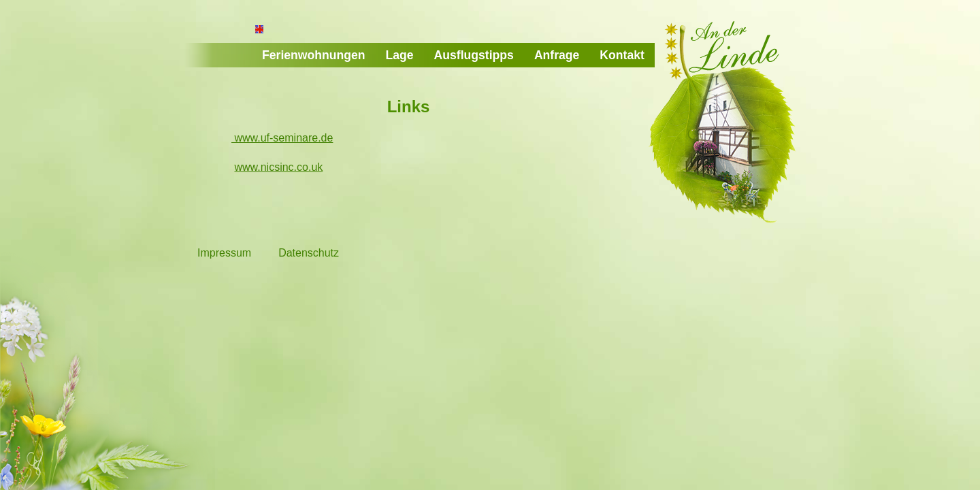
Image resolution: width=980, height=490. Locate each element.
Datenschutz (309, 253)
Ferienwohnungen (314, 55)
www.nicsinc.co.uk (278, 167)
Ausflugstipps (474, 55)
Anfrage (557, 55)
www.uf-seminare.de (282, 138)
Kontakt (622, 55)
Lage (400, 55)
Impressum (224, 253)
